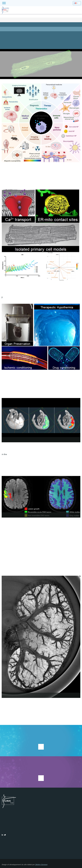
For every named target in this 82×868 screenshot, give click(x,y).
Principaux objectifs (41, 29)
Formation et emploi (41, 38)
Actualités (41, 42)
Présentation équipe (41, 24)
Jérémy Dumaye (41, 865)
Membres (41, 33)
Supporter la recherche (41, 747)
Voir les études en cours (41, 778)
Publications (41, 47)
